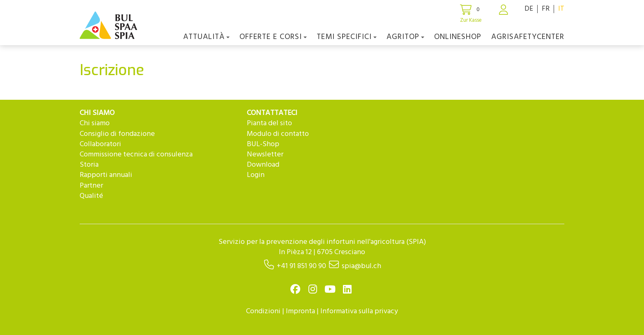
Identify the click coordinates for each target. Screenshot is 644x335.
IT (561, 9)
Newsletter (265, 155)
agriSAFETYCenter (528, 37)
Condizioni (263, 311)
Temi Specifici (347, 37)
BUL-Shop (263, 144)
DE (529, 9)
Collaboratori (100, 144)
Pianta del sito (269, 123)
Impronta (300, 311)
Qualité (91, 196)
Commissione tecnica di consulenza (136, 155)
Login (256, 175)
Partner (91, 186)
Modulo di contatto (278, 134)
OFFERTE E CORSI (273, 37)
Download (263, 165)
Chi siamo (95, 123)
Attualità (206, 37)
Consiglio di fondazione (117, 134)
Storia (89, 165)
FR (546, 9)
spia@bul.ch (361, 266)
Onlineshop (458, 37)
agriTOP (405, 37)
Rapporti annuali (106, 175)
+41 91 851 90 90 (301, 266)
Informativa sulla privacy (359, 311)
